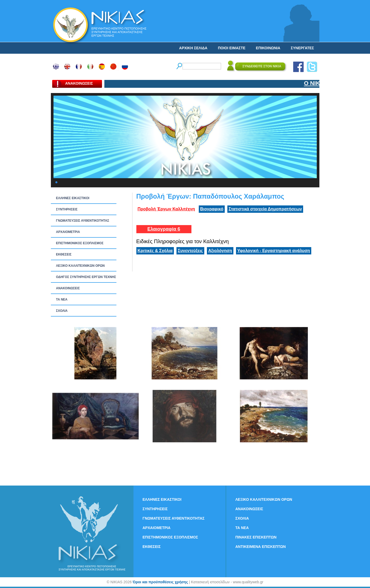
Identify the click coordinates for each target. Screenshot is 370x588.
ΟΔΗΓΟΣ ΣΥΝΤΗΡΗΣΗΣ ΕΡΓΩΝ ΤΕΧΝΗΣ (86, 277)
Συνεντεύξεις (190, 251)
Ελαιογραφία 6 (164, 229)
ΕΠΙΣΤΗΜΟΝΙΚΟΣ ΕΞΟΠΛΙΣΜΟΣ (80, 243)
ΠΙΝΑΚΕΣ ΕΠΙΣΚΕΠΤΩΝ (256, 537)
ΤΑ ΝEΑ (62, 300)
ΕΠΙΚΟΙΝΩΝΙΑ (268, 48)
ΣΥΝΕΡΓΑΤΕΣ (302, 48)
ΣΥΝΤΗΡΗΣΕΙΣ (67, 209)
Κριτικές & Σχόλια (155, 251)
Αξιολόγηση (220, 251)
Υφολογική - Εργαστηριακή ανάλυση (274, 251)
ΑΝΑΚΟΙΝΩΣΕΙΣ (68, 288)
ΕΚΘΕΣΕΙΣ (64, 254)
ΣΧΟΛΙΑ (62, 311)
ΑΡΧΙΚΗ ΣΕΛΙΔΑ (193, 48)
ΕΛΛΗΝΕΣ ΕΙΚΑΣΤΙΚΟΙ (73, 198)
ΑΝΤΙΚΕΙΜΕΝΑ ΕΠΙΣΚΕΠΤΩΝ (261, 547)
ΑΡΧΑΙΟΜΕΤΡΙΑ (68, 232)
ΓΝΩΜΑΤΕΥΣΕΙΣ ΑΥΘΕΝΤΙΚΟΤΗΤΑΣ (83, 221)
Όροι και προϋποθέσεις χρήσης (160, 582)
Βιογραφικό (212, 209)
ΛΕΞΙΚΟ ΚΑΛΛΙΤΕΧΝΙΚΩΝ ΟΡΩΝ (81, 266)
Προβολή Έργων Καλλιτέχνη (166, 209)
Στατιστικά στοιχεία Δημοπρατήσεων (265, 209)
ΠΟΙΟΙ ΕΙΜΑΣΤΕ (232, 48)
